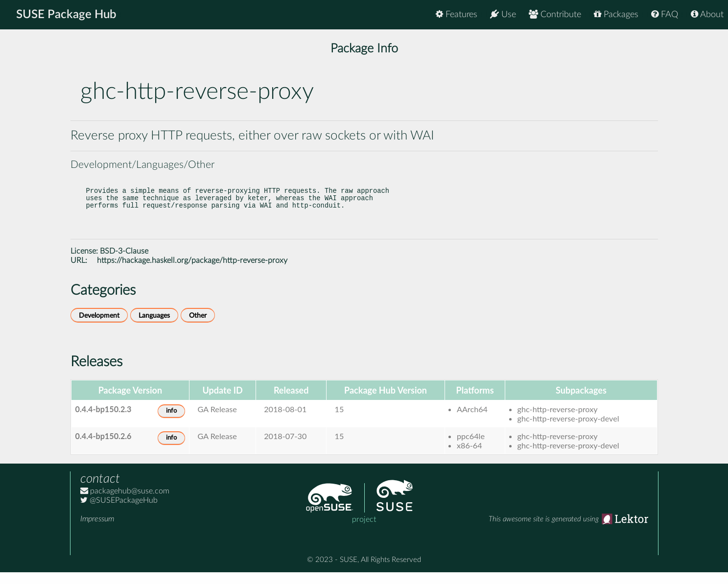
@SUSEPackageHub (119, 512)
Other (198, 327)
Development (99, 327)
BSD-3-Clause (124, 263)
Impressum (97, 531)
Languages (154, 327)
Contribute (555, 14)
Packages (616, 14)
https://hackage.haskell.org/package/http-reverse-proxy (192, 272)
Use (503, 14)
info (171, 423)
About (707, 14)
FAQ (665, 14)
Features (457, 14)
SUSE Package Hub (66, 15)
